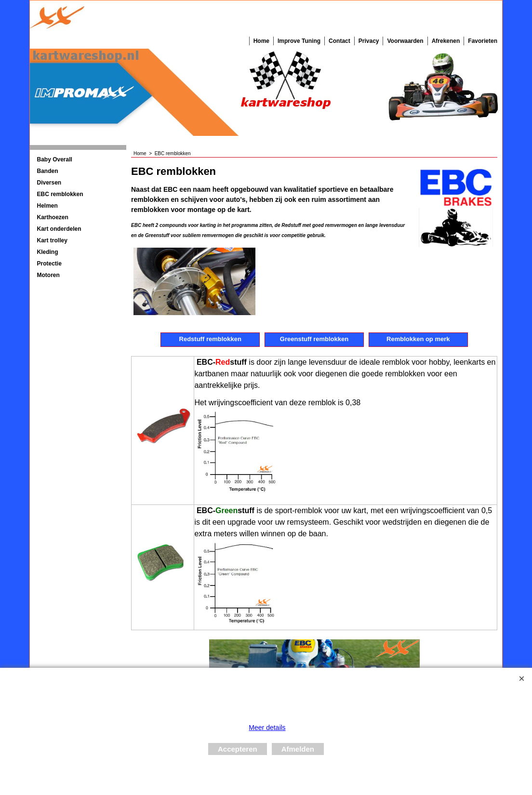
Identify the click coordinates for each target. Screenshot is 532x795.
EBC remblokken (60, 194)
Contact (339, 41)
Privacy (369, 41)
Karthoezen (53, 217)
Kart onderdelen (59, 229)
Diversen (49, 183)
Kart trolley (52, 240)
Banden (48, 171)
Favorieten (483, 41)
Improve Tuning (299, 41)
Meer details (267, 728)
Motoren (48, 275)
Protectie (49, 264)
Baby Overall (55, 159)
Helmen (47, 206)
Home (261, 41)
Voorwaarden (405, 41)
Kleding (48, 252)
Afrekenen (446, 41)
